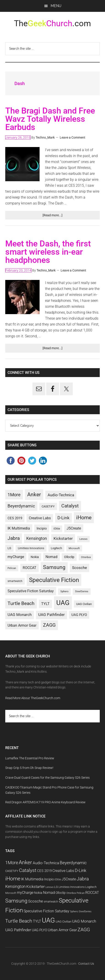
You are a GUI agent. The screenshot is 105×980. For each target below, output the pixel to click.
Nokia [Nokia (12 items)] (35, 557)
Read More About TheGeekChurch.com (33, 698)
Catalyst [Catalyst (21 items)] (70, 506)
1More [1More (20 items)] (14, 495)
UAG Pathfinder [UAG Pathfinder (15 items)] (51, 615)
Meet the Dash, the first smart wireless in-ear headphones (48, 252)
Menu (56, 6)
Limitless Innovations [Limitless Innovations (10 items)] (31, 548)
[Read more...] (58, 216)
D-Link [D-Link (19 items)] (63, 518)
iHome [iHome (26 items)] (84, 517)
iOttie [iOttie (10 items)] (57, 529)
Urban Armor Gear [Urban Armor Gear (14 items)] (22, 625)
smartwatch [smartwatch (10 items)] (15, 581)
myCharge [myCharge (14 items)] (16, 557)
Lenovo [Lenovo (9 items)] (83, 539)
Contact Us (86, 964)
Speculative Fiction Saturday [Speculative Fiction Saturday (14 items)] (31, 591)
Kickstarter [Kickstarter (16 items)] (63, 538)
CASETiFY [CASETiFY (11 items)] (48, 506)
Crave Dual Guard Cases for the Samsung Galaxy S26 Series (47, 778)
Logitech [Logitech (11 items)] (56, 548)
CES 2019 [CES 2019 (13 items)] (15, 518)
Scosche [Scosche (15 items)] (79, 568)
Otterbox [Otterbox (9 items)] (86, 557)
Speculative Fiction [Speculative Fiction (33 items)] (54, 580)
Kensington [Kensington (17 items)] (37, 538)
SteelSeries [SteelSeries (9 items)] (82, 591)
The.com (52, 23)
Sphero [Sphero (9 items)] (64, 591)
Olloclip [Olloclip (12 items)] (69, 557)
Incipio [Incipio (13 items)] (42, 528)
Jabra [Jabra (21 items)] (14, 538)
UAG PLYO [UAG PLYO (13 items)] (79, 615)
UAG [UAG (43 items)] (63, 603)
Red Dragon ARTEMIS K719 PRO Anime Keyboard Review (45, 802)
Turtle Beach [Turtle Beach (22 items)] (21, 603)
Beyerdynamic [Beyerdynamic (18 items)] (21, 506)
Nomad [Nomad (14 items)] (51, 557)
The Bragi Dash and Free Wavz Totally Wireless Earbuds (50, 119)
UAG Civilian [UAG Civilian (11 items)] (84, 604)
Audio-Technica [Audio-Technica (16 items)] (61, 495)
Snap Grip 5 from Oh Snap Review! (29, 768)
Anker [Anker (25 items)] (34, 495)
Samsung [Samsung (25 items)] (54, 567)
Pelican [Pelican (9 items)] (12, 568)
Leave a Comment (73, 137)
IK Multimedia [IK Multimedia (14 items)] (19, 528)
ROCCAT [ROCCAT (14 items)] (30, 568)
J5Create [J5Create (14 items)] (74, 528)
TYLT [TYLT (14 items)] (45, 604)
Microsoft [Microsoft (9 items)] (74, 548)
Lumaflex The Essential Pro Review (30, 758)
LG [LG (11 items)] (9, 548)
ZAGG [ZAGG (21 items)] (49, 625)
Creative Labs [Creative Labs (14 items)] (40, 518)
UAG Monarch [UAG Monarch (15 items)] (20, 615)
